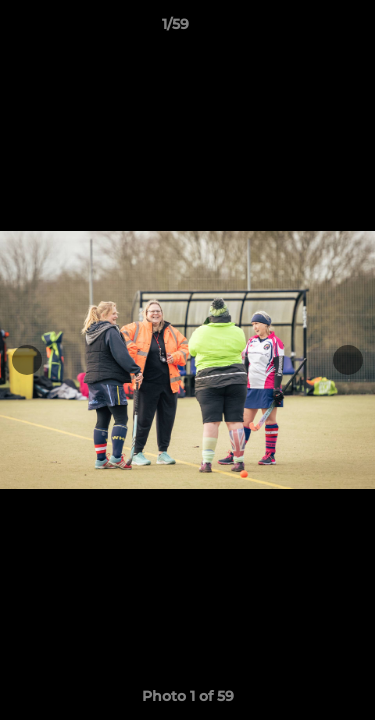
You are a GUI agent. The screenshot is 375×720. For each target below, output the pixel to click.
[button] (303, 29)
